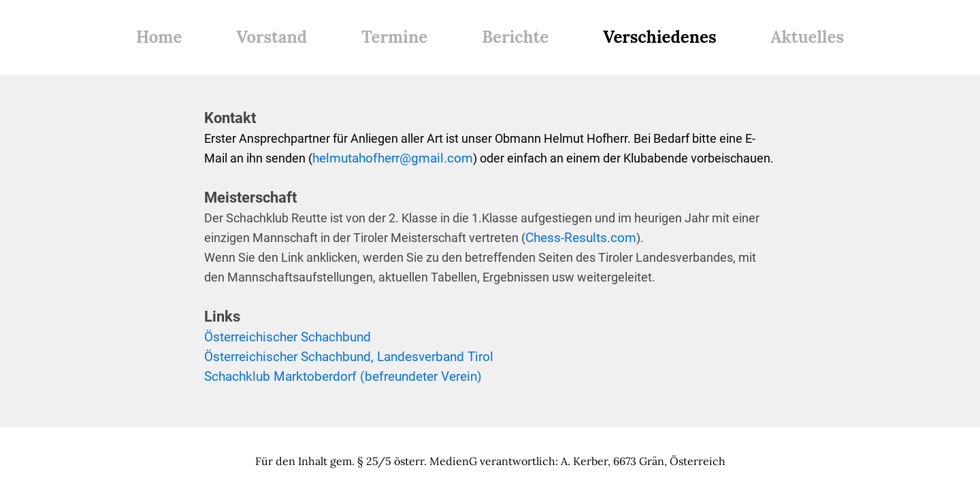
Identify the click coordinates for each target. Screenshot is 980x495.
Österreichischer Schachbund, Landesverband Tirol (349, 357)
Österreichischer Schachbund (288, 337)
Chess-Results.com (581, 238)
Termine (394, 37)
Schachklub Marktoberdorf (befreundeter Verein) (343, 376)
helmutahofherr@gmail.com (393, 158)
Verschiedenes (659, 37)
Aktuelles (807, 37)
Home (159, 37)
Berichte (515, 37)
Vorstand (272, 37)
